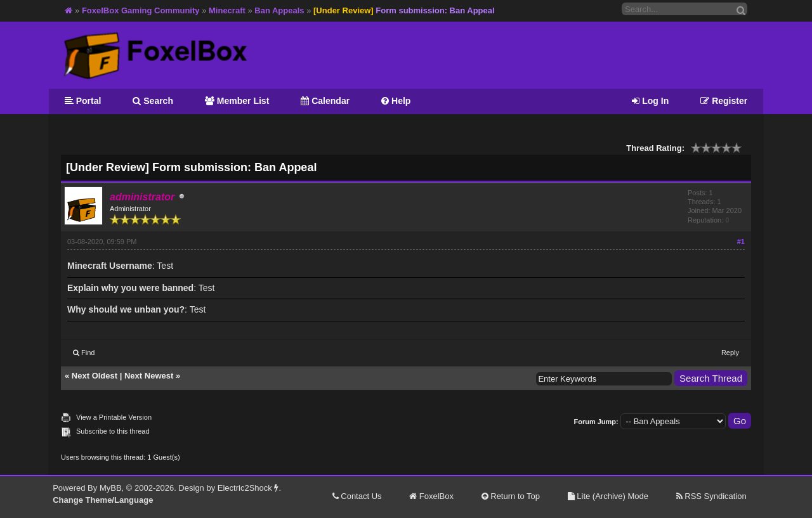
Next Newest (149, 376)
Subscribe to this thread (113, 431)
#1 (741, 242)
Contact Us (357, 496)
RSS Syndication (711, 496)
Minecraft (227, 10)
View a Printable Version (114, 417)
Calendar (325, 101)
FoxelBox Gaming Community (141, 10)
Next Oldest (95, 376)
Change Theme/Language (103, 500)
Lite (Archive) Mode (608, 496)
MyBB (111, 488)
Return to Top (511, 496)
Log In (650, 101)
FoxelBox (431, 496)
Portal (83, 101)
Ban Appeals (279, 10)
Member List (237, 101)
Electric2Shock (248, 488)
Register (724, 101)
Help (396, 101)
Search (153, 101)
